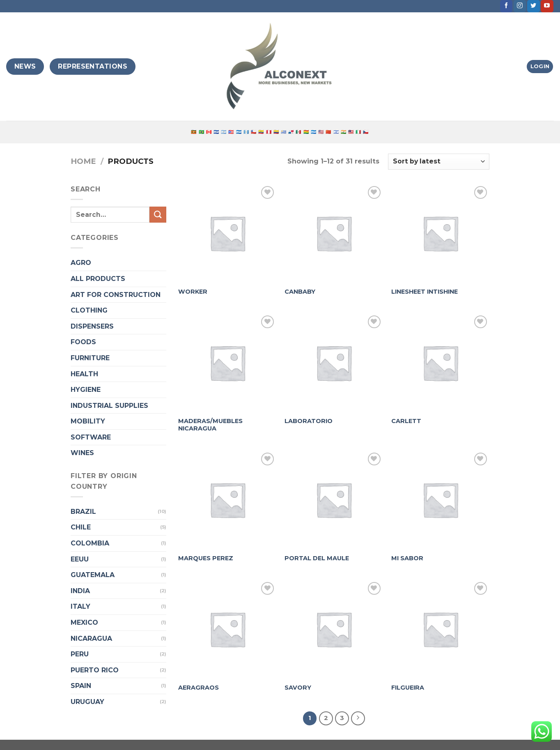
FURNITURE (90, 358)
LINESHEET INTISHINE (425, 292)
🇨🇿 (366, 132)
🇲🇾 (351, 132)
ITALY (80, 606)
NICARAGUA (91, 638)
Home (83, 161)
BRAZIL (83, 512)
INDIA (80, 591)
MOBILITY (88, 421)
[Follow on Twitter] (533, 6)
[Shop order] (439, 162)
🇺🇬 (194, 132)
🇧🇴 (306, 132)
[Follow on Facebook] (506, 6)
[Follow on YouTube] (547, 6)
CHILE (81, 527)
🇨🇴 (276, 132)
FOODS (83, 342)
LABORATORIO (309, 421)
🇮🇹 (358, 132)
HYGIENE (86, 390)
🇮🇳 (344, 132)
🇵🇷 (231, 132)
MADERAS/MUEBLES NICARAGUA (210, 425)
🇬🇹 (246, 132)
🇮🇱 (336, 132)
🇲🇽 (298, 132)
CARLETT (406, 421)
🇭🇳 (314, 132)
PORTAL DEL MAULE (317, 558)
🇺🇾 (284, 132)
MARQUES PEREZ (206, 558)
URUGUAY (87, 702)
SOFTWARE (91, 437)
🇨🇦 (209, 132)
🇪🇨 (261, 132)
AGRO (81, 263)
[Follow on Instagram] (520, 6)
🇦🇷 (224, 132)
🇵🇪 (269, 132)
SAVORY (298, 688)
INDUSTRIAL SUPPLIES (109, 406)
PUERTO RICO (95, 670)
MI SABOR (407, 558)
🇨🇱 (254, 132)
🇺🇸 (321, 132)
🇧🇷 (202, 132)
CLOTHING (89, 310)
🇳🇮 (239, 132)
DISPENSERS (92, 326)
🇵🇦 (291, 132)
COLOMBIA (90, 543)
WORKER (193, 292)
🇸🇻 (216, 132)
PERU (80, 654)
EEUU (80, 559)
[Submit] (158, 215)
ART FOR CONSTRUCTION (116, 295)
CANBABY (300, 292)
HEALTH (84, 374)
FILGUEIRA (408, 688)
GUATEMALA (93, 575)
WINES (82, 453)
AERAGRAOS (199, 688)
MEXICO (84, 622)
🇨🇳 (328, 132)
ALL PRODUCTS (98, 279)
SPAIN (81, 686)
